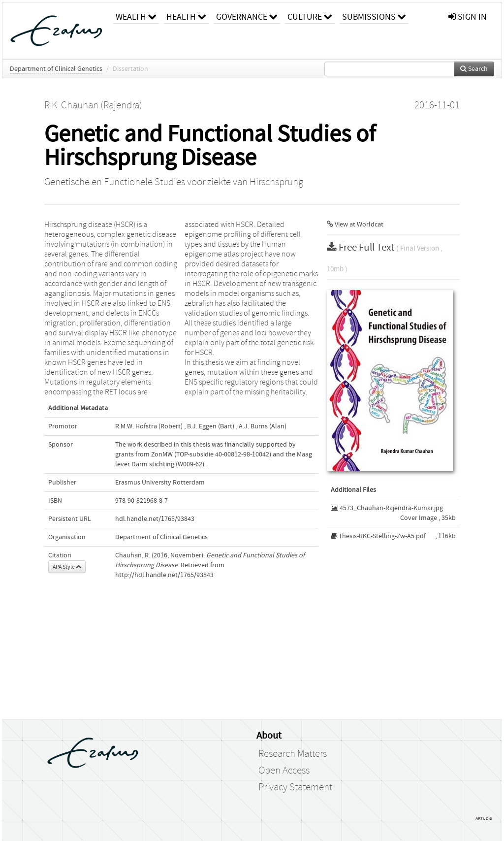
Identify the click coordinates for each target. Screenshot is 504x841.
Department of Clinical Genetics (56, 69)
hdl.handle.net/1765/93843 (155, 519)
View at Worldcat (355, 225)
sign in (468, 17)
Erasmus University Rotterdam (160, 483)
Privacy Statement (295, 787)
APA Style (67, 567)
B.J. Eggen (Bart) (211, 426)
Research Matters (293, 754)
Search (474, 69)
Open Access (284, 771)
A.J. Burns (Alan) (263, 426)
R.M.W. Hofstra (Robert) (149, 426)
